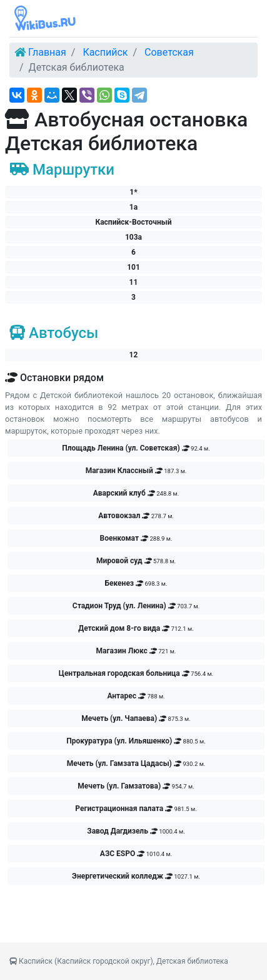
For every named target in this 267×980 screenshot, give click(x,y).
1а (133, 207)
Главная (47, 52)
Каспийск (105, 52)
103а (133, 237)
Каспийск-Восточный (133, 222)
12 (134, 355)
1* (133, 192)
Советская (169, 52)
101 (133, 267)
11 (134, 282)
